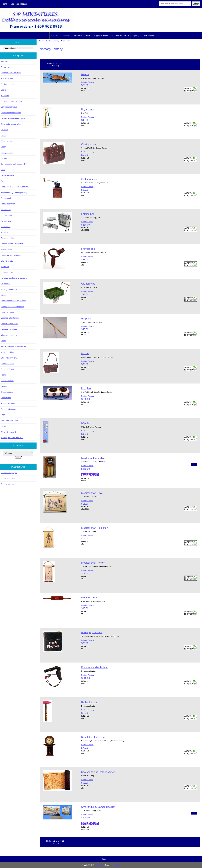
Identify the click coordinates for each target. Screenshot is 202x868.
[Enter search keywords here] (175, 4)
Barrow (85, 74)
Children (4, 130)
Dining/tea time (7, 153)
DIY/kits (4, 158)
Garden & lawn (7, 249)
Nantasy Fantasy (53, 41)
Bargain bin (5, 67)
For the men (6, 221)
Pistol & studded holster (95, 667)
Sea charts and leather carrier (98, 772)
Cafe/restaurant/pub (9, 107)
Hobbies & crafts (8, 272)
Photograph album (92, 632)
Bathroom (5, 96)
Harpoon (86, 319)
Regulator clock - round (94, 737)
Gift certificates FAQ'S (120, 35)
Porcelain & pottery (9, 369)
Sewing (4, 386)
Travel (3, 426)
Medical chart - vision (93, 563)
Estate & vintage (7, 175)
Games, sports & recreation (12, 244)
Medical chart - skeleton (95, 528)
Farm (3, 181)
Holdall (85, 353)
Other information (150, 35)
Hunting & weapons (9, 289)
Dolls (3, 170)
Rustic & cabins (7, 381)
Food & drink (6, 198)
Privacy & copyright (9, 473)
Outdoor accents (8, 364)
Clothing (4, 136)
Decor (3, 147)
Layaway (136, 35)
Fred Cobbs (6, 227)
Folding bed (88, 214)
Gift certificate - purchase (11, 73)
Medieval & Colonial (9, 329)
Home (4, 4)
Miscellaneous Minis (9, 335)
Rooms (4, 375)
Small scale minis (8, 403)
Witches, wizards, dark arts (12, 438)
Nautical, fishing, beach (10, 352)
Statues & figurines (9, 409)
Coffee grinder (89, 179)
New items (5, 61)
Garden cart (88, 284)
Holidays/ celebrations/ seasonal (14, 278)
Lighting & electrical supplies (12, 307)
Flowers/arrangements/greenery (14, 192)
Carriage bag (89, 144)
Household (5, 284)
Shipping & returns (101, 35)
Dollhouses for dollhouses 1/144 (14, 164)
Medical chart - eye (92, 493)
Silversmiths (6, 398)
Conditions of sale (8, 478)
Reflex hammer (90, 702)
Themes (4, 415)
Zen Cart (117, 865)
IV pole (85, 423)
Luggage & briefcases (10, 318)
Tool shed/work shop (9, 420)
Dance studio (6, 141)
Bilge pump (88, 109)
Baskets (4, 90)
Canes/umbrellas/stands (11, 113)
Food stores (6, 210)
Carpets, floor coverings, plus (13, 118)
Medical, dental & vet (9, 324)
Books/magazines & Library (12, 101)
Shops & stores (7, 392)
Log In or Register (19, 4)
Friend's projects (7, 484)
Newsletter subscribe (82, 35)
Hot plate (86, 388)
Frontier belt (88, 249)
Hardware (5, 267)
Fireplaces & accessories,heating (14, 187)
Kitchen (4, 295)
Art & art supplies (8, 84)
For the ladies (6, 215)
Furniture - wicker (8, 238)
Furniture (4, 232)
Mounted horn (89, 598)
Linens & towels (7, 312)
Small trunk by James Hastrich (98, 807)
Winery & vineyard (8, 432)
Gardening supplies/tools (11, 255)
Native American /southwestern (14, 346)
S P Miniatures (100, 865)
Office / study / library (9, 358)
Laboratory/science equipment (13, 301)
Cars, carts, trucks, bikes (11, 124)
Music (3, 341)
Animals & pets (7, 78)
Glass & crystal (7, 261)
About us (55, 35)
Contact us (66, 35)
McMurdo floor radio (92, 458)
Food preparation (8, 204)
